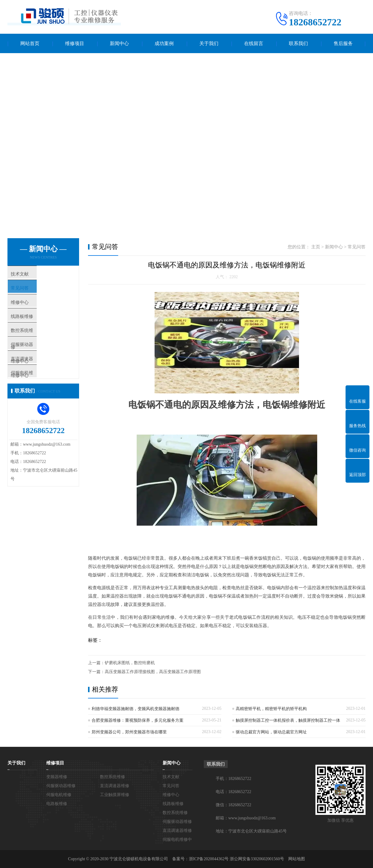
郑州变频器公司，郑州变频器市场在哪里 (129, 732)
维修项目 (75, 43)
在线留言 (254, 43)
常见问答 (30, 292)
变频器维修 (57, 777)
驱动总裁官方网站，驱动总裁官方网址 (271, 732)
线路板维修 (33, 327)
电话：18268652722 (233, 792)
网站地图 (297, 859)
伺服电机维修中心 (39, 398)
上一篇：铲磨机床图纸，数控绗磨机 (121, 663)
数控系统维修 (35, 345)
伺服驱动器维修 (61, 786)
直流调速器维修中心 (42, 380)
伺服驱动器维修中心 (42, 363)
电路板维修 (57, 804)
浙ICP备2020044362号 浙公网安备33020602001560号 (236, 859)
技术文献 (30, 275)
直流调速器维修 (115, 786)
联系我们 (298, 43)
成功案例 (164, 43)
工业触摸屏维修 (115, 795)
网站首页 (30, 43)
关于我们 (209, 43)
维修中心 (30, 310)
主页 (316, 247)
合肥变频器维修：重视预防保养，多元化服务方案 (138, 720)
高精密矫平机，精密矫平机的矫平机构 (271, 709)
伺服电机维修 (59, 795)
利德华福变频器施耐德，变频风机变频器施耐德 (135, 709)
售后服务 (343, 43)
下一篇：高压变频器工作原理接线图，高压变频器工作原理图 (144, 672)
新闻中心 (119, 43)
